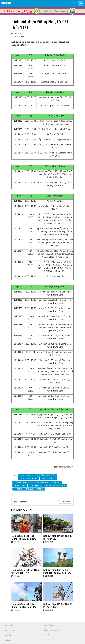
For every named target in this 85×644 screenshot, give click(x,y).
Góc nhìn (9, 625)
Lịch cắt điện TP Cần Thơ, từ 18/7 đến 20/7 (58, 537)
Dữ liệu (47, 635)
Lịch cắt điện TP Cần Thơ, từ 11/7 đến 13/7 (58, 606)
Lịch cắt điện (20, 486)
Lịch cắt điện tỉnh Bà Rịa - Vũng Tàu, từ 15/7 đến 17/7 (57, 572)
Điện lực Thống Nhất (35, 489)
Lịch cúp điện (35, 486)
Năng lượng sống (52, 630)
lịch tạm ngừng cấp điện (55, 486)
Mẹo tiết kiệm (49, 625)
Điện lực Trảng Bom (23, 482)
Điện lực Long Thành (29, 479)
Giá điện (8, 640)
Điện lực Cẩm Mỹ (48, 479)
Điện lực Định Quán (47, 475)
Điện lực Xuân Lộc (28, 475)
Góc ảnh (9, 635)
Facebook (66, 502)
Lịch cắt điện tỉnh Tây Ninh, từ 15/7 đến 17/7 (25, 572)
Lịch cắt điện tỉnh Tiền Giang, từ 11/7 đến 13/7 (24, 606)
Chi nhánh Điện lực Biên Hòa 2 (48, 482)
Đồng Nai (18, 489)
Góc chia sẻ (10, 630)
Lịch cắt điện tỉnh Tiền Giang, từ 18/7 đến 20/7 (24, 537)
